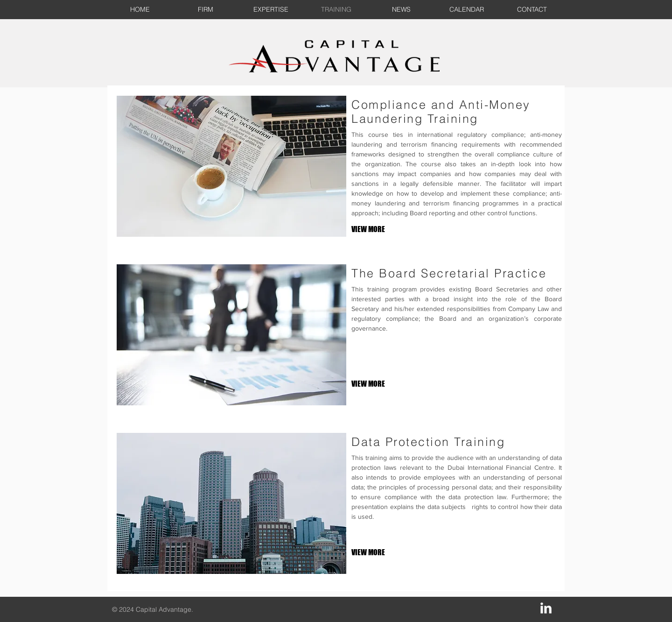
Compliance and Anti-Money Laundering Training (441, 112)
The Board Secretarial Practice (449, 273)
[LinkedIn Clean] (546, 608)
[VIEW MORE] (382, 230)
